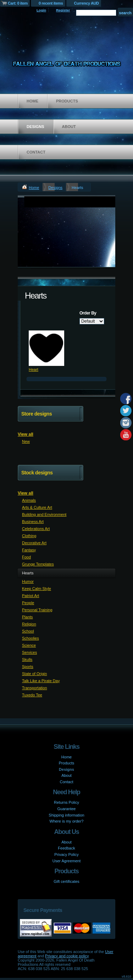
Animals (29, 500)
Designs (35, 127)
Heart (34, 369)
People (28, 603)
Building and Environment (44, 514)
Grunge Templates (38, 564)
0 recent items (51, 3)
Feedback (66, 848)
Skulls (27, 659)
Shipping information (66, 815)
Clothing (29, 536)
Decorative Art (34, 543)
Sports (28, 667)
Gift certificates (66, 881)
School (28, 631)
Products (67, 101)
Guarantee (67, 809)
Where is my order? (67, 821)
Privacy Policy (66, 854)
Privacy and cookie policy (67, 956)
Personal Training (37, 610)
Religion (29, 624)
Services (29, 652)
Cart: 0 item (18, 3)
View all (26, 434)
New (26, 441)
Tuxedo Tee (32, 695)
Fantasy (29, 550)
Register (63, 10)
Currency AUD (87, 3)
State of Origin (34, 674)
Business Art (33, 522)
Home (32, 101)
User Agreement (66, 861)
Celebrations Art (36, 529)
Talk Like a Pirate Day (41, 681)
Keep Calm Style (37, 589)
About (69, 127)
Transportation (35, 688)
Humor (28, 581)
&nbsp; (46, 348)
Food (26, 557)
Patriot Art (31, 596)
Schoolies (31, 638)
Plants (27, 617)
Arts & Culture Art (37, 507)
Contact (36, 152)
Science (29, 645)
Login (41, 10)
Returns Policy (66, 802)
